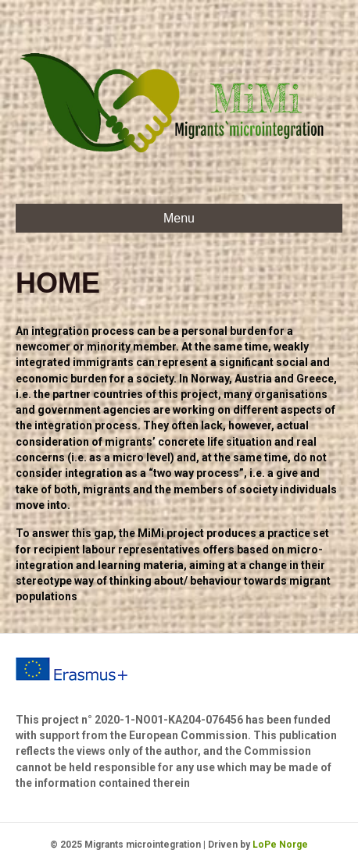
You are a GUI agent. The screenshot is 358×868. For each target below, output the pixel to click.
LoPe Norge (280, 845)
